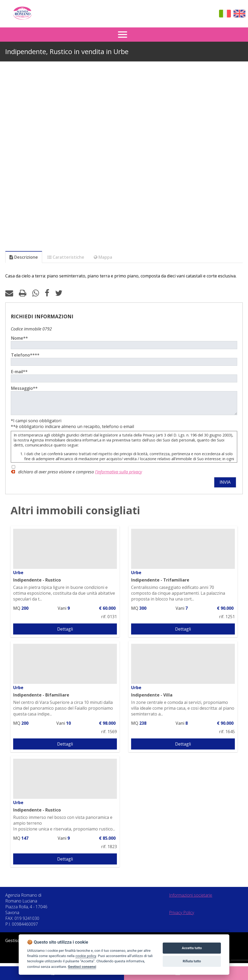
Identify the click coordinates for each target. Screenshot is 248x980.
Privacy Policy (182, 916)
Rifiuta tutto (192, 961)
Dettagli (65, 633)
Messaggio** (24, 388)
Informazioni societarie (191, 899)
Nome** (19, 338)
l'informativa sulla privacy (118, 476)
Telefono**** (25, 355)
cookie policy (86, 956)
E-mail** (19, 372)
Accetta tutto (192, 948)
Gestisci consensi (82, 967)
